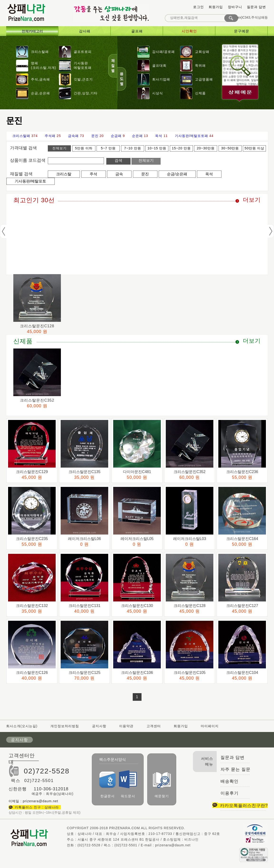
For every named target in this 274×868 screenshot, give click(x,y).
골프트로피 (83, 52)
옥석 (159, 136)
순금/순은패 (177, 174)
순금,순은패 (40, 93)
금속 (119, 174)
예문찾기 (162, 785)
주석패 (50, 136)
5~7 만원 (108, 148)
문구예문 (242, 31)
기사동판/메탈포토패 (191, 136)
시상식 (158, 93)
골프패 (137, 31)
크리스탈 (64, 174)
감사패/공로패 (164, 52)
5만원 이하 (84, 148)
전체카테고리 (32, 31)
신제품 (200, 93)
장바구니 (235, 7)
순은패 (137, 136)
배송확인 (230, 781)
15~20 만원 (181, 148)
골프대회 (159, 66)
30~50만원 (230, 148)
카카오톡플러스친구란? (240, 806)
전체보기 (59, 148)
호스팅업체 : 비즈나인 (181, 839)
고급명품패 (204, 79)
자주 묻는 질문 (235, 769)
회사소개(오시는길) (22, 726)
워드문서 (128, 784)
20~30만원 (206, 148)
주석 (93, 174)
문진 (95, 136)
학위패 (200, 66)
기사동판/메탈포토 (30, 181)
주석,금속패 (40, 79)
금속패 (73, 136)
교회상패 (202, 52)
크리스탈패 (40, 52)
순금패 (116, 136)
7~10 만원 (132, 148)
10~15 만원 (157, 148)
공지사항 (99, 726)
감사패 (85, 31)
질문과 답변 (256, 7)
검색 (118, 160)
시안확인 (189, 31)
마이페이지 (210, 726)
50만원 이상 (254, 148)
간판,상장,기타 (86, 93)
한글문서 (107, 785)
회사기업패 (161, 79)
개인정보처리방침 (65, 726)
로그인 (198, 7)
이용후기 (230, 793)
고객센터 (154, 726)
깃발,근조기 (83, 79)
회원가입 (216, 7)
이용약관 (126, 726)
